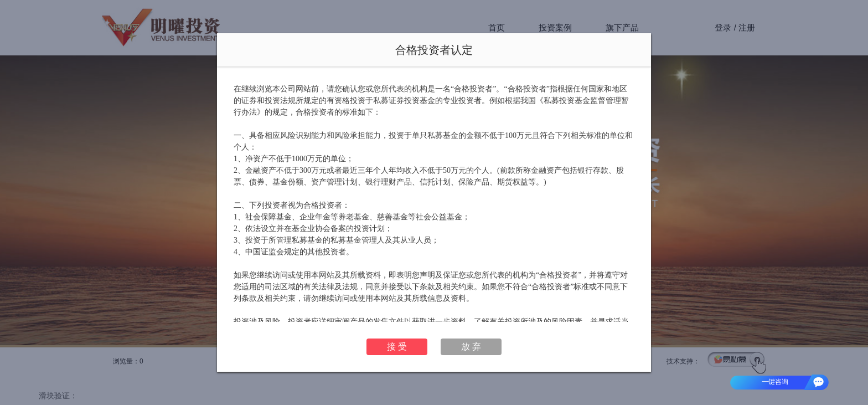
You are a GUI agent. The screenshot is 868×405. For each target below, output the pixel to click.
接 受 (397, 347)
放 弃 (471, 347)
